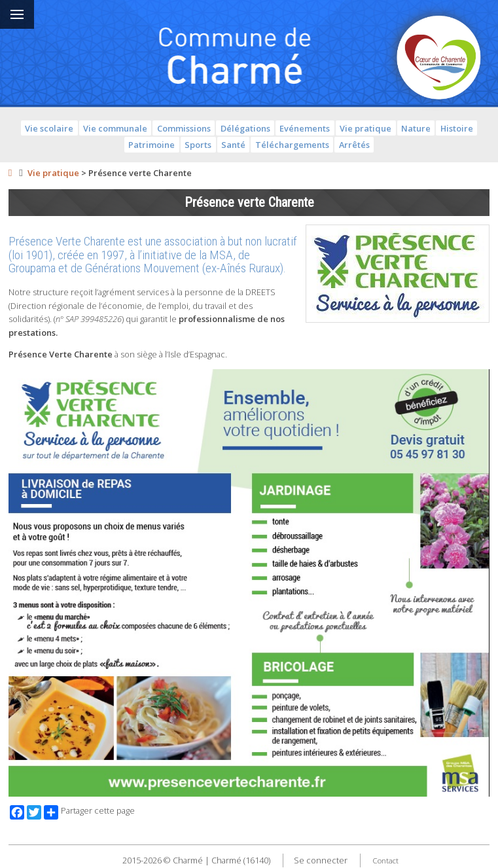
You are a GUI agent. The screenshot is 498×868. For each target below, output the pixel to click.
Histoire (457, 128)
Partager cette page (89, 812)
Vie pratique (365, 128)
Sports (198, 145)
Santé (233, 145)
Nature (416, 128)
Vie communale (115, 128)
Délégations (245, 128)
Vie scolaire (49, 128)
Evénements (305, 128)
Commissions (184, 128)
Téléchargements (292, 145)
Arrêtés (354, 145)
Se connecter (321, 860)
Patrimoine (151, 145)
